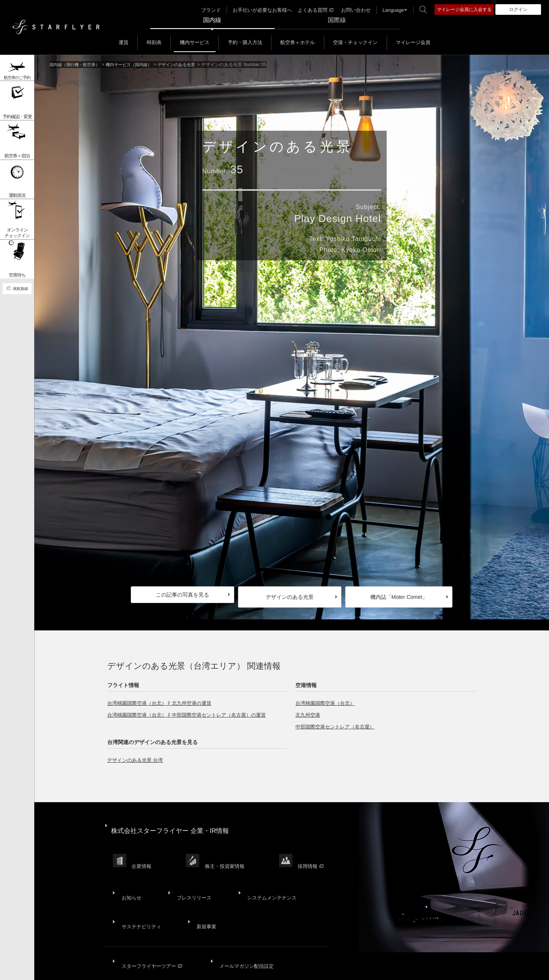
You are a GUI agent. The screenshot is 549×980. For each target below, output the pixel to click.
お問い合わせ (354, 10)
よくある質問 (316, 10)
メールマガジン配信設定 (244, 915)
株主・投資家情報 (228, 846)
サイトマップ (73, 969)
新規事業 (201, 886)
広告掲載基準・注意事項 (376, 969)
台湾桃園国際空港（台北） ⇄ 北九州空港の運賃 (163, 698)
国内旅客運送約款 (319, 969)
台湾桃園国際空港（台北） (327, 698)
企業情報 (143, 846)
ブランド (217, 10)
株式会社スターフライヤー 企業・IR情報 (174, 821)
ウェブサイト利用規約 (225, 969)
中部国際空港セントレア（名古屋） (338, 722)
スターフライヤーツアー (151, 915)
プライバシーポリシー (166, 969)
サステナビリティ (140, 886)
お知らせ (130, 867)
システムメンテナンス (262, 867)
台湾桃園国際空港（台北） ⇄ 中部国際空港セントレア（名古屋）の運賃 (193, 710)
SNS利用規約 (275, 969)
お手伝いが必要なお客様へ (266, 10)
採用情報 (316, 846)
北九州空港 (309, 710)
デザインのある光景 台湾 (137, 755)
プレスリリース (188, 867)
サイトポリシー (114, 969)
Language (389, 10)
